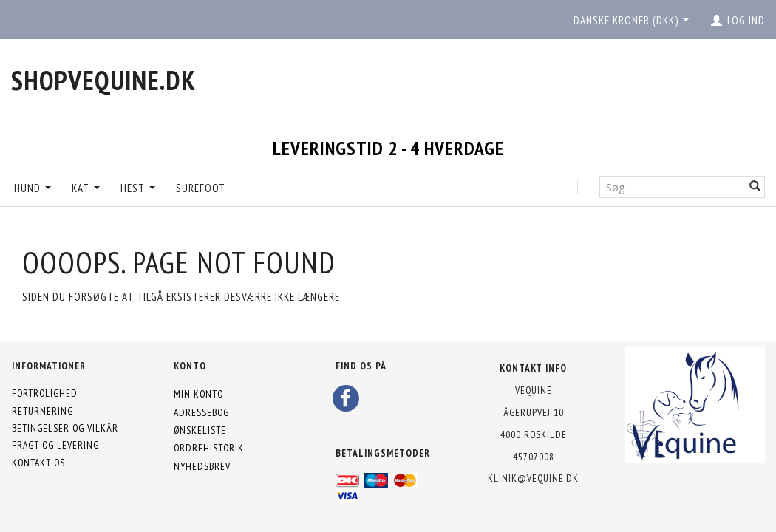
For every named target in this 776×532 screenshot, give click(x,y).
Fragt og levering (55, 445)
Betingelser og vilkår (65, 428)
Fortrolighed (45, 393)
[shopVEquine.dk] (103, 80)
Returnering (42, 411)
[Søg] (755, 187)
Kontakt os (38, 463)
